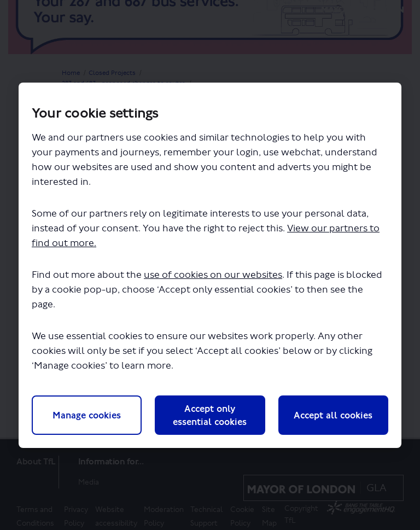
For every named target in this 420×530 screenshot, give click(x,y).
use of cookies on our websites (213, 275)
